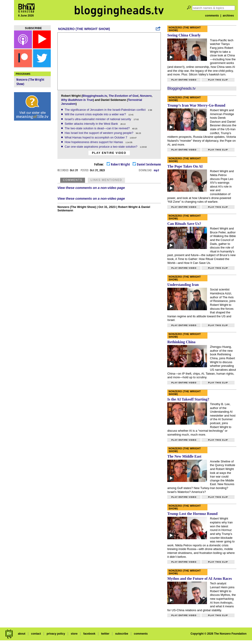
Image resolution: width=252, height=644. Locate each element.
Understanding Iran (183, 285)
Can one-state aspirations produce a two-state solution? (101, 147)
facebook (89, 634)
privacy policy (56, 634)
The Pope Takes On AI (185, 166)
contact (36, 634)
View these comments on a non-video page (91, 188)
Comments (73, 180)
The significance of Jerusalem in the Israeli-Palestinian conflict (105, 110)
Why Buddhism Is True (77, 100)
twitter (105, 634)
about (22, 634)
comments (212, 16)
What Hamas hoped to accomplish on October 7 (96, 137)
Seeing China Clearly (184, 35)
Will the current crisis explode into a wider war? (96, 114)
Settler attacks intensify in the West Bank (92, 124)
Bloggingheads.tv (95, 96)
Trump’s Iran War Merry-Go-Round (196, 105)
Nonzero (146, 96)
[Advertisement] (32, 195)
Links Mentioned (106, 180)
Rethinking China (181, 342)
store (74, 634)
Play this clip (218, 80)
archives (228, 16)
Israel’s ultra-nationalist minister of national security (98, 119)
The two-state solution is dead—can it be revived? (98, 128)
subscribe (122, 634)
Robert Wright (118, 164)
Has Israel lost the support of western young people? (99, 133)
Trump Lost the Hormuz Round (192, 514)
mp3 (156, 170)
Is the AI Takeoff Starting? (188, 399)
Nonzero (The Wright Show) (84, 29)
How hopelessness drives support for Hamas (94, 142)
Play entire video (109, 153)
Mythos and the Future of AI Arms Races (200, 579)
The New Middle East (184, 456)
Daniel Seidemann (147, 164)
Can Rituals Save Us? (184, 224)
